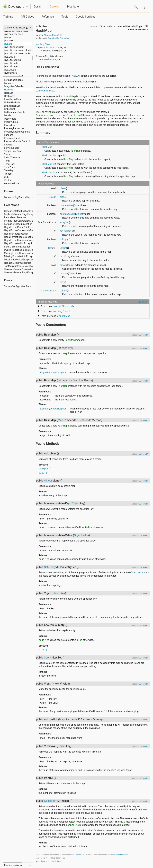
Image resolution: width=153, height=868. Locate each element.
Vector (8, 180)
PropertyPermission (15, 128)
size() (43, 473)
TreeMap (9, 170)
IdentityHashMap (13, 99)
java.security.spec (13, 34)
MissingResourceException (18, 260)
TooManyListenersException (19, 266)
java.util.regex (11, 66)
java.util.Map (63, 316)
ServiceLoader (12, 148)
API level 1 (143, 30)
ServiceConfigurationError (18, 286)
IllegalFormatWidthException (19, 243)
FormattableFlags (13, 80)
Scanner (8, 145)
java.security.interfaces (16, 31)
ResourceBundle (13, 138)
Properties (10, 125)
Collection (46, 291)
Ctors (102, 26)
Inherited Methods (126, 26)
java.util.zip (10, 70)
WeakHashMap (12, 183)
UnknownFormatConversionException (24, 269)
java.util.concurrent (14, 47)
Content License (121, 855)
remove (64, 274)
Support (60, 861)
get (61, 231)
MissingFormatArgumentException (22, 253)
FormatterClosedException (18, 224)
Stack (7, 154)
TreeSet (8, 174)
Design (38, 7)
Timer (7, 161)
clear (62, 188)
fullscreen (30, 865)
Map (74, 76)
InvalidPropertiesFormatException (22, 250)
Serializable (53, 38)
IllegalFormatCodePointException (22, 227)
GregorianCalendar (14, 86)
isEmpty (64, 239)
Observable (10, 119)
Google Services (85, 17)
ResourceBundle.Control (17, 141)
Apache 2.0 (79, 855)
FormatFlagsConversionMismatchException (27, 221)
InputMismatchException (17, 247)
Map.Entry (139, 573)
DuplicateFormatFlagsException (21, 214)
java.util (8, 44)
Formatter (9, 83)
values (63, 291)
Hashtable (9, 96)
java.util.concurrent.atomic (18, 50)
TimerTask (10, 164)
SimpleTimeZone (13, 151)
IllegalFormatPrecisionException (21, 240)
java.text (8, 41)
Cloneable (65, 38)
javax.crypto (10, 73)
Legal (52, 861)
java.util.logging (12, 60)
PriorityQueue (11, 122)
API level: (21, 28)
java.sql (8, 37)
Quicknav (27, 7)
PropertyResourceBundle (17, 132)
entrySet (64, 222)
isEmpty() (45, 469)
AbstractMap (50, 35)
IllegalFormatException (16, 234)
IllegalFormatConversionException (22, 230)
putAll (63, 265)
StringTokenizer (12, 158)
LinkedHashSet (12, 106)
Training (8, 17)
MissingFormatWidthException (20, 256)
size (62, 282)
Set (40, 222)
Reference (48, 17)
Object (52, 197)
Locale (8, 115)
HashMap (9, 90)
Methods (111, 26)
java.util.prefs (11, 63)
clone (63, 197)
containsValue (67, 214)
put (61, 257)
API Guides (27, 17)
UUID (7, 177)
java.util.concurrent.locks (17, 53)
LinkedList (10, 109)
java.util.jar (10, 57)
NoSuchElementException (18, 263)
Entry (45, 222)
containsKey (66, 205)
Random (8, 135)
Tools (65, 17)
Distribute (73, 7)
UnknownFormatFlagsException (21, 273)
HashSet (9, 93)
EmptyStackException (16, 218)
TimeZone (9, 167)
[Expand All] (142, 26)
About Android (42, 861)
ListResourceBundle (15, 112)
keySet (63, 248)
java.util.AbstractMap (49, 47)
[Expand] (143, 302)
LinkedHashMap (13, 103)
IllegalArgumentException (53, 372)
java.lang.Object (43, 44)
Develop (55, 7)
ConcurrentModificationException (22, 211)
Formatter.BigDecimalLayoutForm (22, 197)
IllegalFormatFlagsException (19, 237)
